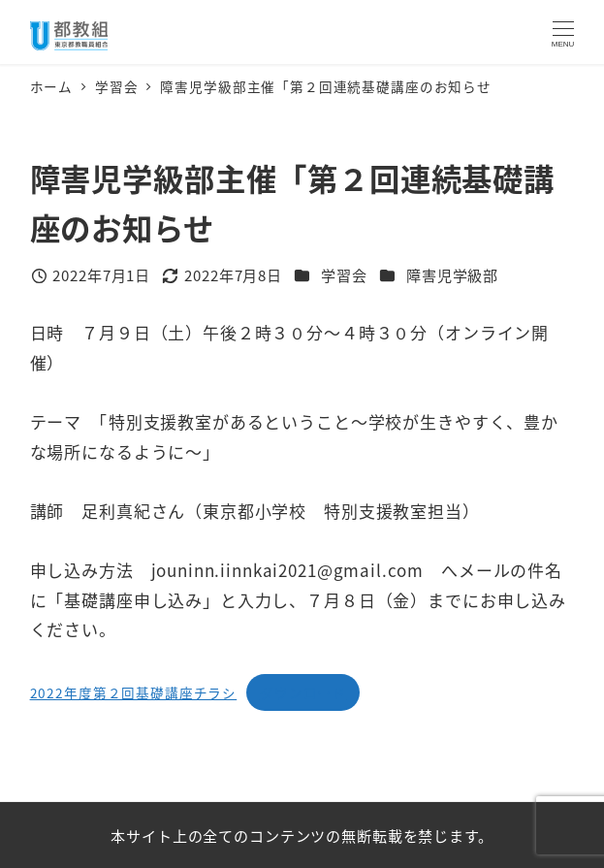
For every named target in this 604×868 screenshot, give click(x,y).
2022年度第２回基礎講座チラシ (134, 692)
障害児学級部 (452, 274)
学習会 (344, 274)
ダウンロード (303, 692)
